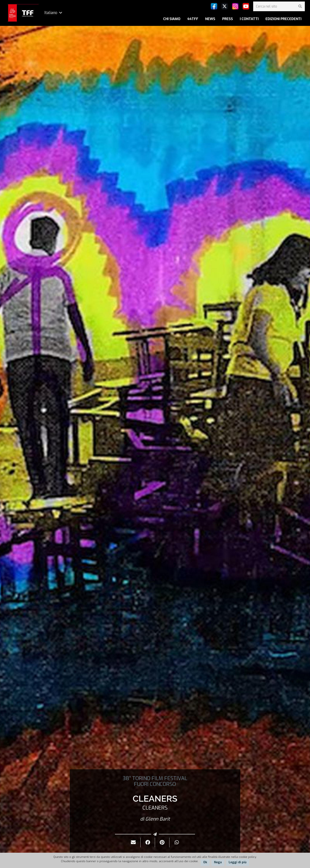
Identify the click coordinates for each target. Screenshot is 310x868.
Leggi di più (238, 862)
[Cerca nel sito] (279, 6)
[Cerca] (300, 6)
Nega (218, 862)
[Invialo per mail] (133, 842)
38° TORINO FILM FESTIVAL (155, 778)
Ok (205, 862)
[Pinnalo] (162, 842)
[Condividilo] (148, 842)
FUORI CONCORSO (155, 784)
